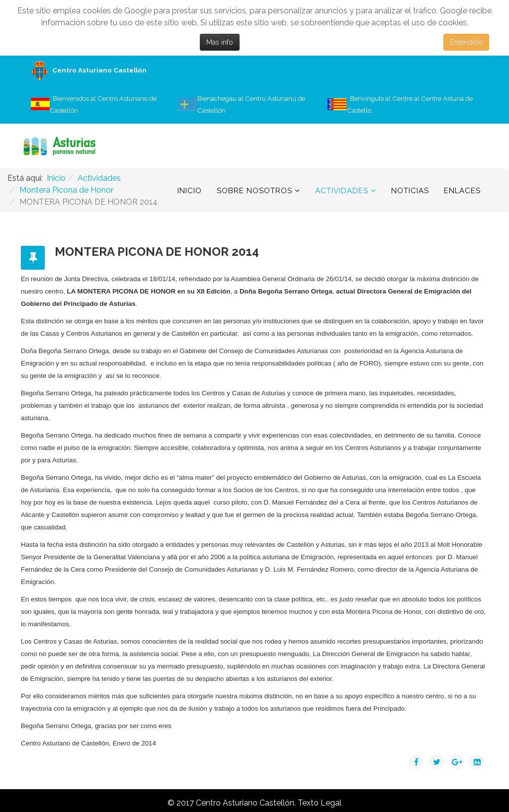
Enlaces (462, 191)
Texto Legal (320, 803)
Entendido (466, 42)
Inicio (190, 191)
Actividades (342, 191)
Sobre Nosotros (254, 191)
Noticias (410, 191)
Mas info (220, 42)
